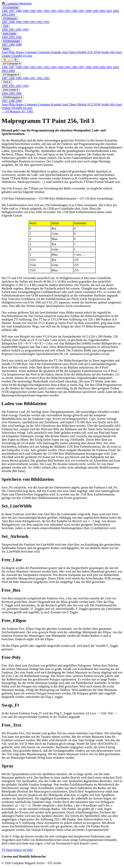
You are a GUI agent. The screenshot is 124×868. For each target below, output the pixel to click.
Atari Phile (9, 52)
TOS (6, 26)
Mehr (6, 48)
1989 (26, 11)
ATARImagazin (12, 41)
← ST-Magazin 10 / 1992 (17, 111)
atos (30, 56)
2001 (109, 11)
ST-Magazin (10, 18)
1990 (33, 11)
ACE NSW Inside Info (101, 52)
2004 (12, 14)
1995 (68, 11)
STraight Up (19, 56)
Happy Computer (27, 52)
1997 (82, 11)
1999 (96, 11)
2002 (116, 11)
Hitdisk (82, 52)
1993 (54, 11)
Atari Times (69, 52)
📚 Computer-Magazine (17, 3)
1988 (19, 11)
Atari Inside (10, 33)
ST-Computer (11, 7)
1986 (5, 11)
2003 (5, 14)
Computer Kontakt (50, 52)
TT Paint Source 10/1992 (17, 850)
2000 (103, 11)
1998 (89, 11)
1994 (61, 11)
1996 (75, 11)
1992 (47, 11)
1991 (40, 11)
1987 (12, 11)
